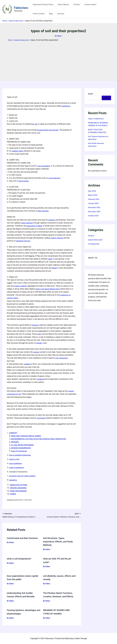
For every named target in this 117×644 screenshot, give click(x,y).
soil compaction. (62, 358)
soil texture (41, 418)
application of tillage (35, 226)
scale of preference (17, 468)
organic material (57, 238)
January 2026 (94, 203)
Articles (74, 5)
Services (43, 14)
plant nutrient (24, 181)
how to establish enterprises (21, 455)
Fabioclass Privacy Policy (43, 5)
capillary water (18, 151)
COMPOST (13, 433)
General (91, 236)
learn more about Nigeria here (48, 289)
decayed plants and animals (48, 130)
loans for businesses (19, 451)
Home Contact (103, 5)
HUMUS (13, 494)
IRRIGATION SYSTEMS (19, 485)
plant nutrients (43, 211)
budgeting (13, 480)
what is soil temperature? (20, 559)
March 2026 (93, 195)
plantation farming (23, 241)
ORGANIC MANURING (19, 488)
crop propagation (44, 166)
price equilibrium (16, 463)
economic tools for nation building (23, 476)
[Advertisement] (58, 58)
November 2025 (95, 212)
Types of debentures (96, 119)
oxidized (27, 364)
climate (39, 343)
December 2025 (95, 207)
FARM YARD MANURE (19, 491)
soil (36, 124)
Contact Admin (87, 5)
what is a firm (15, 459)
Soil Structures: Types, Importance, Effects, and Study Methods (59, 542)
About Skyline (62, 5)
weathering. (66, 106)
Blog (34, 14)
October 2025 (94, 216)
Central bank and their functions (23, 538)
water (50, 259)
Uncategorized (94, 244)
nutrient (36, 352)
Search (91, 94)
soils (39, 334)
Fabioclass (21, 8)
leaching (52, 220)
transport (35, 325)
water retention (27, 223)
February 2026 (94, 199)
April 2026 (92, 191)
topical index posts (96, 240)
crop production (55, 178)
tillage (55, 268)
